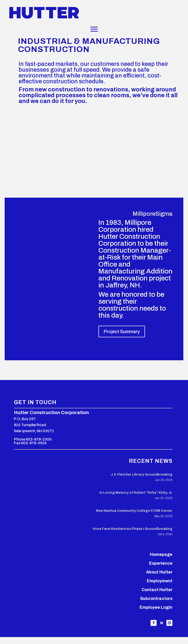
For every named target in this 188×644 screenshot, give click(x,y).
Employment (160, 581)
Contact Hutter (157, 590)
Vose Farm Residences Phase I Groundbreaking (133, 529)
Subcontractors (156, 599)
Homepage (161, 554)
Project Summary (122, 332)
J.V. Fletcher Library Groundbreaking (142, 475)
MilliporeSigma (153, 214)
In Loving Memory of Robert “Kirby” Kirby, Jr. (136, 493)
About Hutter (159, 572)
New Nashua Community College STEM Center (134, 511)
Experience (161, 563)
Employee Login (156, 607)
